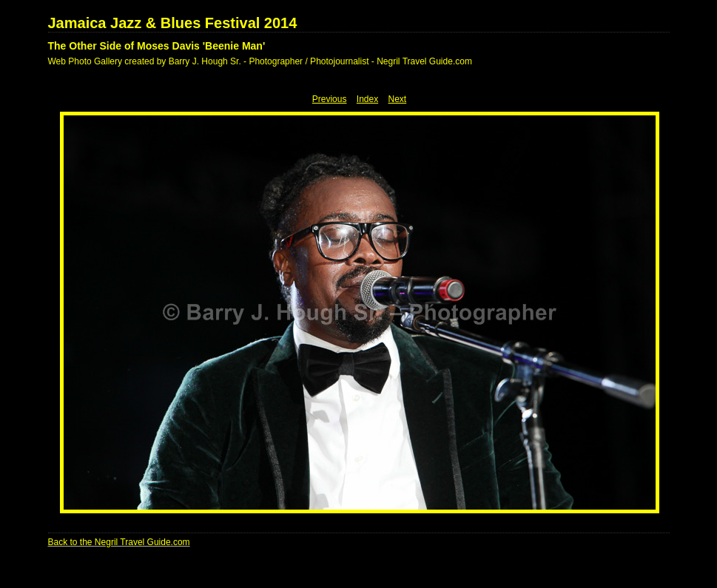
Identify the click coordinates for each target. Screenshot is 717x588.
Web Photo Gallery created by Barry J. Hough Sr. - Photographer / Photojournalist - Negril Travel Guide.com (260, 61)
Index (367, 99)
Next (398, 99)
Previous (330, 99)
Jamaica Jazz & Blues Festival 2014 (173, 23)
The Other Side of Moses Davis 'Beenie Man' (157, 46)
